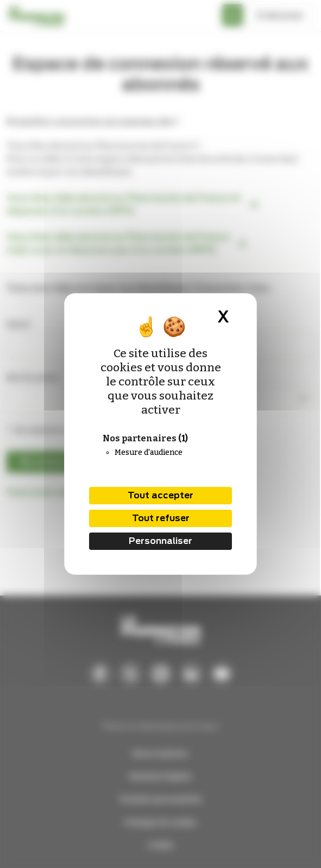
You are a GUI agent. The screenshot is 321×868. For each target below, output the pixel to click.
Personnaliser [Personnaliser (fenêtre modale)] (160, 541)
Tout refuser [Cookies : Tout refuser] (161, 518)
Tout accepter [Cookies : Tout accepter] (160, 495)
